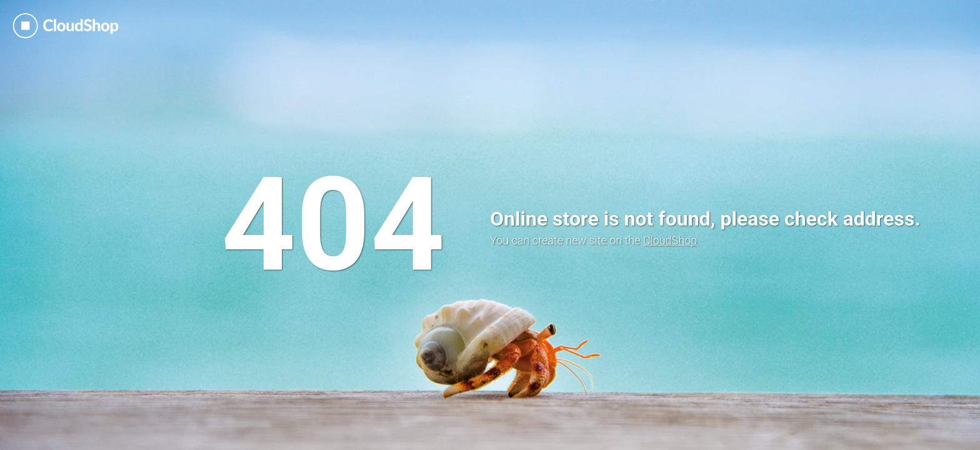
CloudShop (670, 240)
